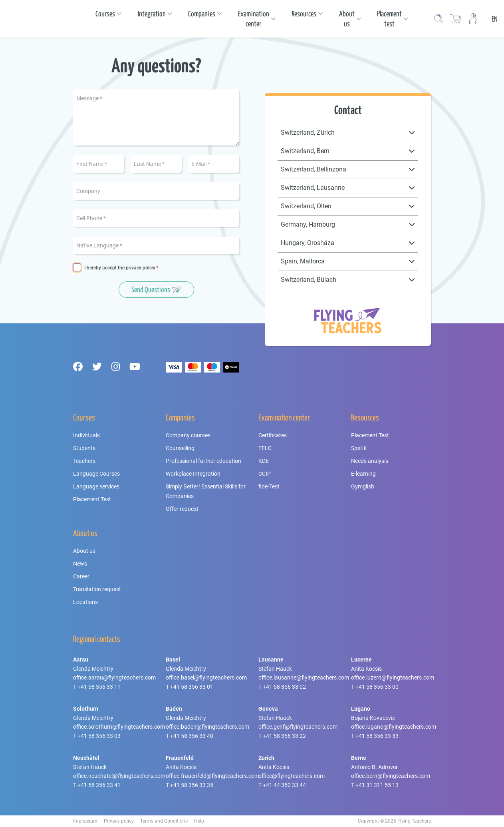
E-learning (363, 474)
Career (81, 576)
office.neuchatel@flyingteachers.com (119, 776)
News (80, 564)
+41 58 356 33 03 (99, 736)
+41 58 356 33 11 (99, 687)
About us (84, 551)
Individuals (86, 435)
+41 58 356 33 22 (284, 736)
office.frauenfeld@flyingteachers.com (212, 776)
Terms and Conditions (164, 821)
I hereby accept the (120, 268)
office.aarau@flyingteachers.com (114, 678)
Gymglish (363, 486)
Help (199, 821)
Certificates (273, 435)
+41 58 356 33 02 (284, 687)
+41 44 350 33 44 (284, 785)
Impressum (85, 821)
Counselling (180, 448)
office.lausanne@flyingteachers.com (304, 678)
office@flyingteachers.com (292, 776)
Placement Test (92, 499)
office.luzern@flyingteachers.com (393, 678)
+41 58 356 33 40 (192, 736)
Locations (85, 602)
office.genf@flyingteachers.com (298, 727)
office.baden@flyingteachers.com (207, 727)
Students (84, 448)
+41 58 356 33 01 (192, 687)
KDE (264, 461)
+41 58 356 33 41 (99, 785)
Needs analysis (370, 461)
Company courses (188, 435)
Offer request (182, 509)
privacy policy (141, 268)
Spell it (359, 448)
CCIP (265, 474)
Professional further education (203, 461)
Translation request (97, 589)
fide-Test (269, 486)
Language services (96, 486)
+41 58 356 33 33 (377, 736)
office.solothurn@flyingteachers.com (119, 727)
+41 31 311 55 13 (377, 785)
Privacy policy (119, 821)
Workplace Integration (193, 474)
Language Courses (96, 474)
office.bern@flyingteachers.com (391, 776)
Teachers (84, 461)
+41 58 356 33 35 (192, 785)
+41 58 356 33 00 (377, 687)
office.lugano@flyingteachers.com (394, 727)
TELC (265, 448)
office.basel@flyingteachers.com (206, 678)
